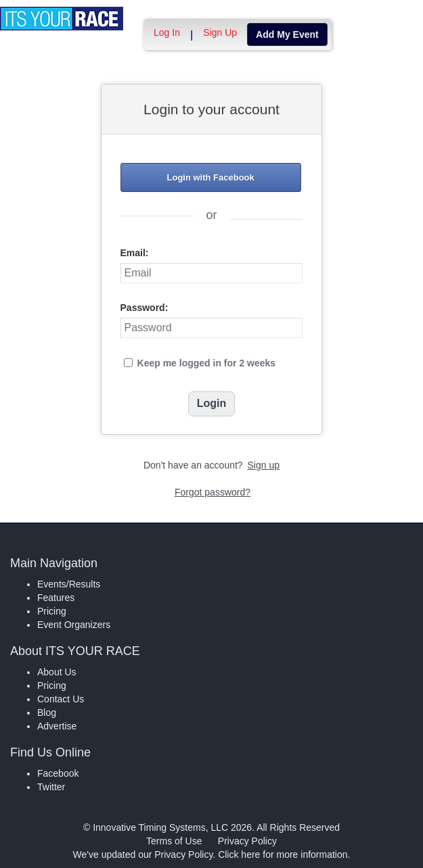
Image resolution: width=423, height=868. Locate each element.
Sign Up (220, 32)
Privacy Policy (247, 841)
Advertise (57, 726)
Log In (167, 32)
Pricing (52, 611)
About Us (57, 672)
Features (56, 598)
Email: (135, 253)
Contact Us (61, 699)
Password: (144, 308)
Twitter (51, 787)
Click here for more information (283, 854)
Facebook (58, 773)
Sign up (264, 465)
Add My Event (287, 34)
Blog (47, 713)
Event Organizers (74, 625)
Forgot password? (213, 492)
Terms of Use (174, 841)
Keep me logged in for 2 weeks (207, 363)
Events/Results (69, 584)
